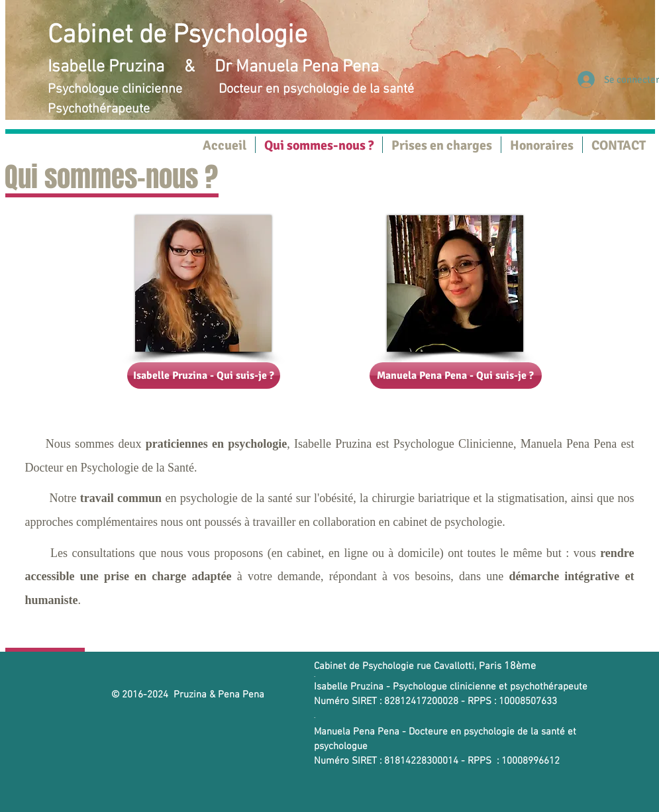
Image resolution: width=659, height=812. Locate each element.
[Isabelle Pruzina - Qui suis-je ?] (204, 376)
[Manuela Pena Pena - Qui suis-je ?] (456, 376)
